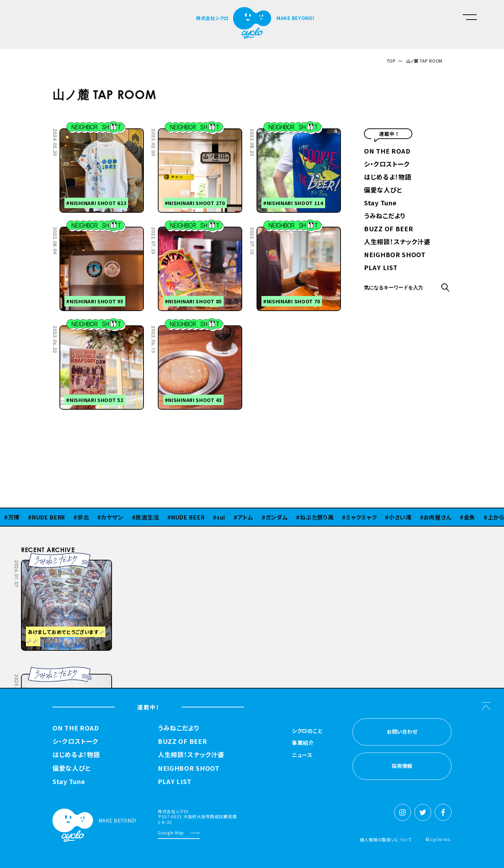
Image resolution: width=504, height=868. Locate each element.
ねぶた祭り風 (317, 517)
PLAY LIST (381, 268)
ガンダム (277, 517)
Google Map (171, 832)
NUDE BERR (48, 517)
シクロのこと (307, 731)
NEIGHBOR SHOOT (395, 255)
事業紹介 (303, 743)
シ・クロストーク (387, 164)
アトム (246, 517)
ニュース (302, 755)
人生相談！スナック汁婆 (397, 242)
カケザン (112, 517)
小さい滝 (400, 517)
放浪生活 (147, 517)
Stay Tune (380, 203)
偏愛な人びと (383, 190)
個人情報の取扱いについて (386, 839)
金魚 (470, 517)
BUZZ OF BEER (388, 229)
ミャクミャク (361, 517)
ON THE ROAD (387, 151)
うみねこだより (385, 216)
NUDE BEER (188, 517)
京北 (83, 517)
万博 (14, 517)
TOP (391, 61)
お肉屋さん (437, 517)
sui (221, 517)
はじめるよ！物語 (388, 177)
